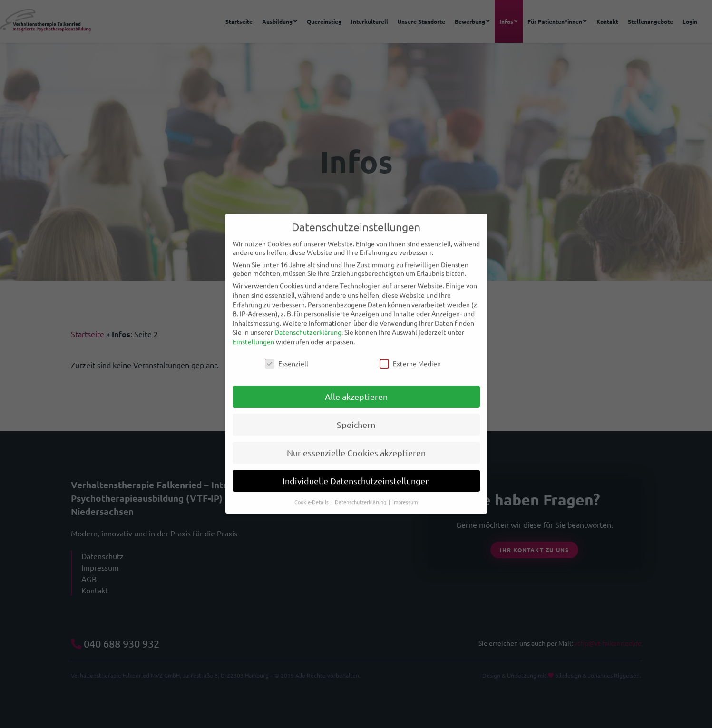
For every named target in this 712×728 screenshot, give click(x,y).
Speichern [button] (356, 416)
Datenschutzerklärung (308, 324)
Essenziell (287, 355)
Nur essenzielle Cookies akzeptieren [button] (356, 444)
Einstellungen (254, 333)
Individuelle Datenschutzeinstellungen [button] (356, 472)
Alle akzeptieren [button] (356, 388)
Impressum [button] (405, 494)
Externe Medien (410, 355)
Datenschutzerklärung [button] (361, 494)
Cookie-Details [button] (312, 494)
